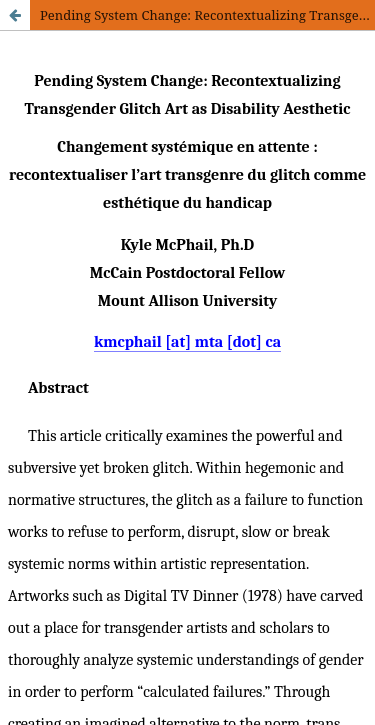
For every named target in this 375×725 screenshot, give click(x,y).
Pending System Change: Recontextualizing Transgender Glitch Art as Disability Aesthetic (207, 15)
